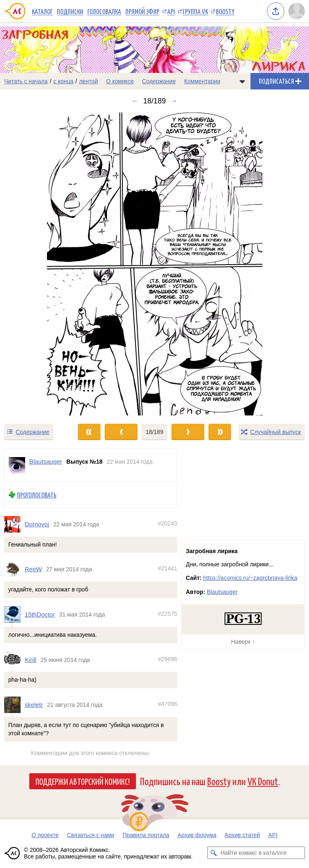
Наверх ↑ (243, 642)
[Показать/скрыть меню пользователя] (297, 11)
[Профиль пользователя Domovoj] (14, 524)
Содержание (159, 81)
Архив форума (197, 835)
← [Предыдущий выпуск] (135, 101)
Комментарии (202, 81)
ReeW (33, 569)
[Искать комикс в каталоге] (213, 853)
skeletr (34, 705)
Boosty (225, 11)
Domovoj (37, 524)
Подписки (70, 11)
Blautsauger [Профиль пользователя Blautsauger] (46, 461)
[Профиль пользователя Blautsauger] (17, 465)
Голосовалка (104, 11)
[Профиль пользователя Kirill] (14, 660)
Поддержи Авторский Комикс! (83, 781)
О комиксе (120, 81)
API (171, 11)
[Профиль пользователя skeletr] (14, 705)
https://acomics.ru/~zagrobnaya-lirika (250, 578)
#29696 (167, 659)
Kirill (30, 660)
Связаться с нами (90, 835)
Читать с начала (26, 81)
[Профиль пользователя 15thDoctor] (14, 615)
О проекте (45, 835)
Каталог (42, 11)
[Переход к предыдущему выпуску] (39, 264)
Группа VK (195, 11)
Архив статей (242, 835)
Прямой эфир (142, 11)
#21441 (167, 569)
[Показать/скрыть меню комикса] (242, 81)
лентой (89, 81)
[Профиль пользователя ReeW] (14, 570)
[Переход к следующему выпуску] (154, 264)
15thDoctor (40, 614)
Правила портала (146, 835)
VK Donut (263, 781)
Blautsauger (222, 592)
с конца (64, 81)
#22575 (167, 614)
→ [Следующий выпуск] (174, 101)
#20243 (167, 523)
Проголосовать (37, 495)
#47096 (167, 704)
